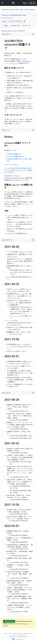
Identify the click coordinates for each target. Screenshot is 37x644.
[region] (18, 82)
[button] (24, 21)
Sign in (25, 3)
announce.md (16, 15)
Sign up (32, 3)
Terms (6, 633)
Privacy (10, 633)
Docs (32, 633)
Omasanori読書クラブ (14, 154)
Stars (26, 26)
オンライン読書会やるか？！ (16, 156)
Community (26, 633)
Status (20, 633)
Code (5, 25)
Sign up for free (9, 621)
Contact (14, 635)
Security (15, 633)
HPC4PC (16, 196)
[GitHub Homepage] (13, 639)
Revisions (15, 26)
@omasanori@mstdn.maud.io (14, 178)
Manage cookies (21, 635)
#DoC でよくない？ (18, 170)
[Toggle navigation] (2, 3)
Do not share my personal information (18, 637)
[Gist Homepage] (13, 3)
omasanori (5, 15)
